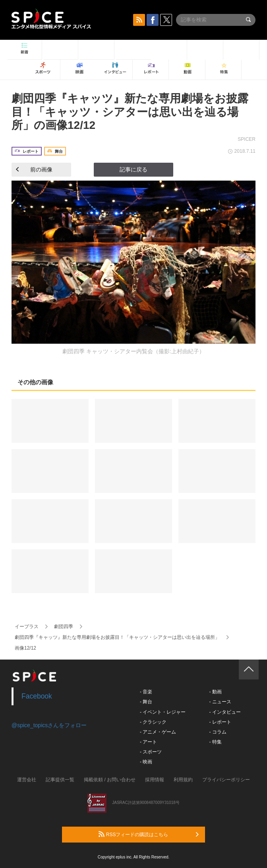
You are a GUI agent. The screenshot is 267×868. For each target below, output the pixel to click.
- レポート (220, 722)
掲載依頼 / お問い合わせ (110, 780)
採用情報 (155, 780)
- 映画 (146, 762)
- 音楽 (146, 692)
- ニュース (220, 702)
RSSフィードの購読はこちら (149, 834)
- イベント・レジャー (163, 712)
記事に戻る (133, 169)
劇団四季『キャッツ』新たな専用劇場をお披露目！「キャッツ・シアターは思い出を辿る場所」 (117, 637)
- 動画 (215, 692)
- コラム (218, 732)
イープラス (27, 627)
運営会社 (27, 780)
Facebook (37, 696)
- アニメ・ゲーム (158, 732)
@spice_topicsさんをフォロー (49, 725)
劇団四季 (64, 627)
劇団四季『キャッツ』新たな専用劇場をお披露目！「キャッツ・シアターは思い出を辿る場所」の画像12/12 (130, 112)
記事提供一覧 (60, 780)
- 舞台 (146, 702)
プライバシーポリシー (226, 780)
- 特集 (215, 742)
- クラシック (153, 722)
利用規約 (183, 780)
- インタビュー (225, 712)
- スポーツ (151, 752)
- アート (148, 742)
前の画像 (34, 169)
